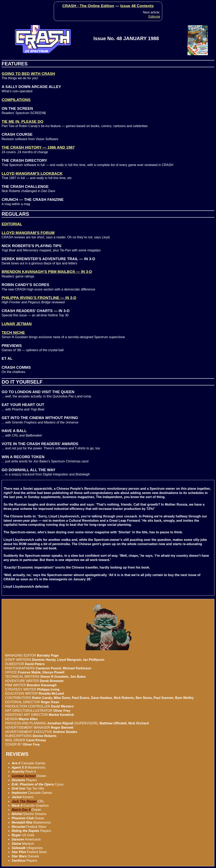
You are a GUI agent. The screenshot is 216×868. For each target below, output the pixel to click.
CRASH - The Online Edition (88, 6)
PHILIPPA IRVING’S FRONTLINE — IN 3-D (39, 298)
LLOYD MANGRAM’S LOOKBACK (32, 173)
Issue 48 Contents (137, 6)
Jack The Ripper (24, 801)
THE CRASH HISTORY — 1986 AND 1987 (38, 147)
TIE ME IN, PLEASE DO (22, 122)
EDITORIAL (12, 224)
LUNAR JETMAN (17, 324)
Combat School (24, 776)
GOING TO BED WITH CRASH (28, 74)
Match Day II (21, 810)
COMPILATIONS (16, 100)
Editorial (154, 17)
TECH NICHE (13, 333)
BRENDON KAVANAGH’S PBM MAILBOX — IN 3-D (47, 272)
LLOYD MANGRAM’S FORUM (28, 233)
